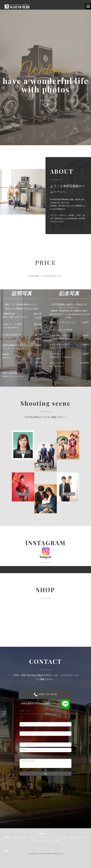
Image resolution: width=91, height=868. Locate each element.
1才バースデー (56, 837)
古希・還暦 (56, 841)
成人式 (73, 837)
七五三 (66, 837)
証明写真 (7, 837)
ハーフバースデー (42, 837)
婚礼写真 (39, 841)
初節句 (32, 837)
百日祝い (24, 837)
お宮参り (16, 837)
